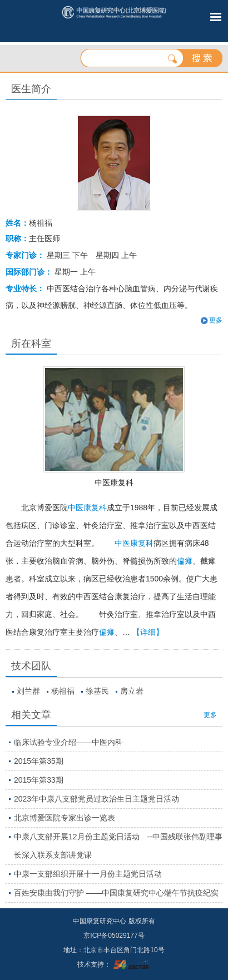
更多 (216, 320)
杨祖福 (63, 691)
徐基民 (97, 691)
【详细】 (148, 632)
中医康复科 (114, 482)
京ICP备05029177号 (114, 936)
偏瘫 (185, 561)
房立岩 (132, 691)
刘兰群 (28, 691)
